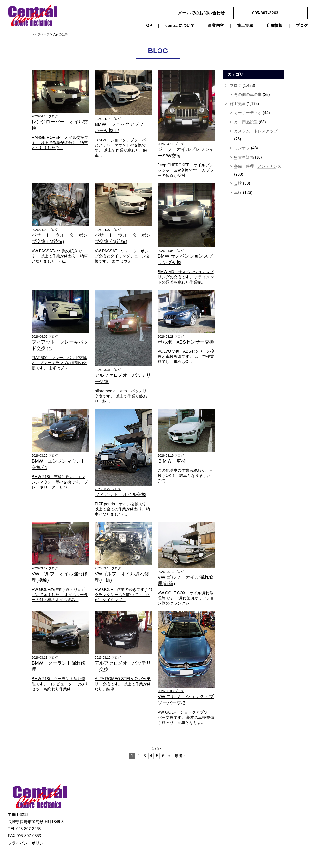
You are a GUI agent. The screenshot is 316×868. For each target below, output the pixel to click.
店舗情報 (275, 26)
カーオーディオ (248, 113)
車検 (238, 192)
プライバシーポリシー (28, 843)
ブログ (302, 26)
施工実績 (245, 26)
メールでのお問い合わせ (201, 13)
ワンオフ (242, 148)
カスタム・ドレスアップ (256, 131)
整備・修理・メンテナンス (258, 166)
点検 (238, 183)
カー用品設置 (246, 122)
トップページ (40, 34)
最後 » (180, 756)
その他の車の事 (248, 95)
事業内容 (216, 26)
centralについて (180, 26)
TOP (148, 26)
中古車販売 (244, 157)
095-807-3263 (265, 13)
